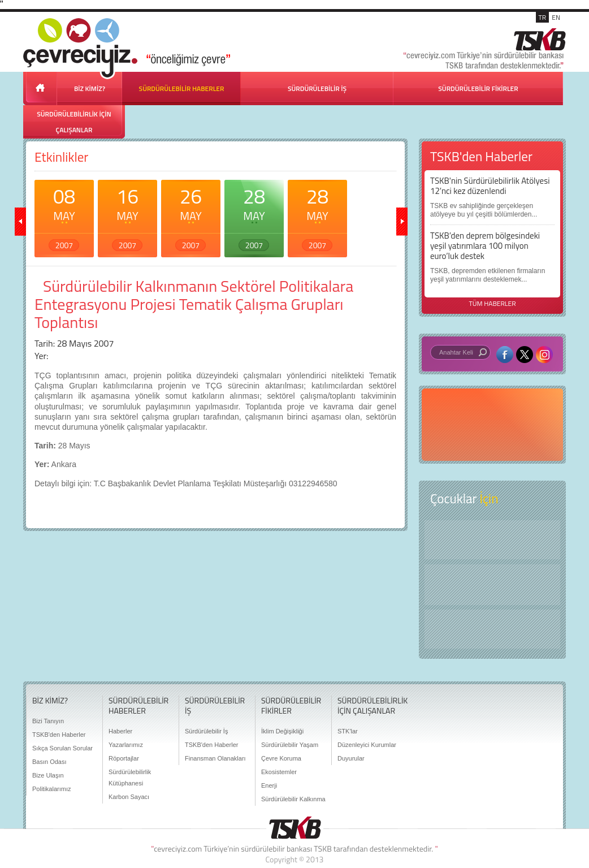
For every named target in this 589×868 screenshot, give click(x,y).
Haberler (120, 731)
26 (191, 216)
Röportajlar (124, 758)
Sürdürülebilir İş (206, 731)
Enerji (269, 785)
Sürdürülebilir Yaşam (290, 745)
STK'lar (348, 731)
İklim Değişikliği (282, 731)
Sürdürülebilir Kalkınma (293, 799)
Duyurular (351, 758)
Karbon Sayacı (129, 797)
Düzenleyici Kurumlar (367, 745)
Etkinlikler (61, 157)
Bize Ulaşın (48, 775)
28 (254, 216)
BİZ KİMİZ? (90, 88)
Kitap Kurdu (492, 629)
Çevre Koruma (281, 758)
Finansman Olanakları (215, 758)
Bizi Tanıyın (48, 721)
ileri (402, 222)
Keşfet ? (492, 540)
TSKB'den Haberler (59, 735)
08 (64, 216)
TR (543, 17)
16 (127, 216)
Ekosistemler (279, 772)
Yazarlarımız (126, 745)
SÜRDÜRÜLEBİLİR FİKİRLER (478, 88)
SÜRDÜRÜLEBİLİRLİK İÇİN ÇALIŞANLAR (74, 122)
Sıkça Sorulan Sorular (62, 748)
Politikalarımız (51, 789)
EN (556, 17)
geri (20, 222)
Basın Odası (49, 762)
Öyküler (492, 585)
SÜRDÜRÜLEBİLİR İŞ (317, 88)
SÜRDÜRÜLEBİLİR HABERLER (182, 88)
